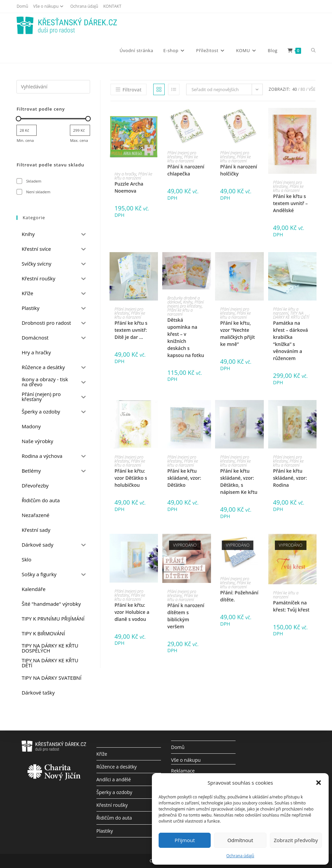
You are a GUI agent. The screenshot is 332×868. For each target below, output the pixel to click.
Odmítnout (240, 840)
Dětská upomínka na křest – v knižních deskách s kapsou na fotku (186, 338)
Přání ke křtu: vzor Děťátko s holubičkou (131, 478)
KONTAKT (112, 6)
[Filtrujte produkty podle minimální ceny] (27, 130)
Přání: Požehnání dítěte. (239, 596)
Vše (312, 89)
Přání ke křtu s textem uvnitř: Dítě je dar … (131, 330)
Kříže (102, 754)
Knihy (188, 302)
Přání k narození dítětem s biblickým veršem (186, 616)
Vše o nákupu (49, 6)
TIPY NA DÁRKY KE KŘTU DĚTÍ (291, 315)
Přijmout (185, 840)
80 (303, 89)
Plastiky (105, 831)
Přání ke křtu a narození (134, 176)
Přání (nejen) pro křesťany (182, 155)
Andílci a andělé (114, 779)
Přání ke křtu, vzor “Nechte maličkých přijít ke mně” (237, 333)
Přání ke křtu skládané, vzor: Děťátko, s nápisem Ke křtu (239, 481)
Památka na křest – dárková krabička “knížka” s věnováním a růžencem (291, 341)
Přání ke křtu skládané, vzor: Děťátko (184, 478)
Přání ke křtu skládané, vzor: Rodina (290, 478)
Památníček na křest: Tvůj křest (291, 606)
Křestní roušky (112, 805)
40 (295, 89)
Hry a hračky (126, 174)
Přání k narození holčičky (239, 170)
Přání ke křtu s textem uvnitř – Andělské (290, 203)
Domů (22, 6)
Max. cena (79, 140)
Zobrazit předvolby (296, 840)
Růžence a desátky (117, 767)
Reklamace (183, 771)
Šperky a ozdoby (114, 792)
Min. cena (25, 140)
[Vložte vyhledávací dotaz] (53, 87)
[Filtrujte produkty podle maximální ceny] (80, 130)
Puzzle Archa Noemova (129, 187)
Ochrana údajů (240, 856)
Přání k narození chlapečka (186, 170)
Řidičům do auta (114, 818)
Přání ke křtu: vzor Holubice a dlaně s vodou (132, 612)
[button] (319, 783)
